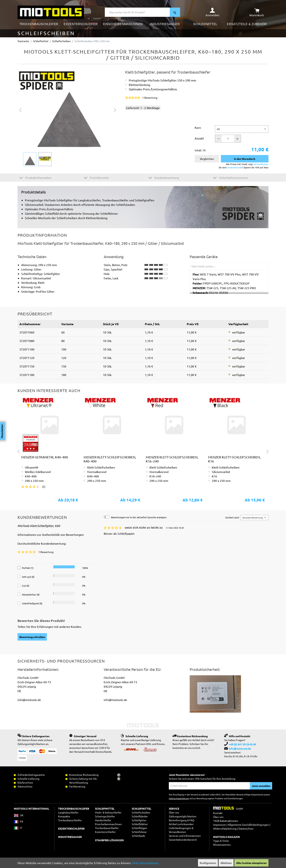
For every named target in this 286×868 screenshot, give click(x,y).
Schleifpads (138, 836)
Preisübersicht (96, 177)
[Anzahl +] (237, 139)
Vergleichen (207, 159)
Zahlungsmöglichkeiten (183, 816)
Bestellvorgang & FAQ (182, 820)
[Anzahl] (228, 139)
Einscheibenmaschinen (108, 824)
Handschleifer (103, 820)
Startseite (23, 41)
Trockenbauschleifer (107, 828)
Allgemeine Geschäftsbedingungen (248, 825)
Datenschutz (246, 828)
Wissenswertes (222, 845)
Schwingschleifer (105, 816)
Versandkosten (261, 164)
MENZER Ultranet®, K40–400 (45, 457)
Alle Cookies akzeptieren (251, 863)
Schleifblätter (140, 824)
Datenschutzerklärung (179, 798)
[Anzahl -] (218, 139)
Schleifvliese (139, 832)
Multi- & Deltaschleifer (108, 812)
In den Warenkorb (245, 159)
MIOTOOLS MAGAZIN (226, 837)
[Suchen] (175, 12)
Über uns (174, 812)
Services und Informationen (185, 836)
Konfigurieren (208, 863)
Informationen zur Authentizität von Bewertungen (51, 535)
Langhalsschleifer (68, 812)
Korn (198, 127)
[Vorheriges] (20, 109)
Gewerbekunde (235, 167)
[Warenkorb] (257, 12)
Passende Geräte (204, 257)
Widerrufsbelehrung (225, 828)
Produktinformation (35, 177)
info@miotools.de (240, 748)
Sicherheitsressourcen (231, 177)
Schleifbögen (139, 828)
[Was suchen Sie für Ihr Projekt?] (137, 12)
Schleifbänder (140, 816)
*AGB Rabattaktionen (226, 821)
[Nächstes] (115, 109)
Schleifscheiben (141, 812)
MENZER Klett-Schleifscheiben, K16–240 (172, 459)
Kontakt (218, 813)
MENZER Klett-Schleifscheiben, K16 (234, 459)
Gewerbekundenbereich (183, 840)
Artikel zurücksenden (181, 824)
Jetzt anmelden (261, 786)
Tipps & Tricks (221, 841)
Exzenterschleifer (105, 832)
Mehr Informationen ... (147, 863)
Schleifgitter (139, 820)
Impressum (219, 825)
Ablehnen (226, 863)
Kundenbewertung (164, 177)
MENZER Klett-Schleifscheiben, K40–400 (110, 459)
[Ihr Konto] (212, 12)
